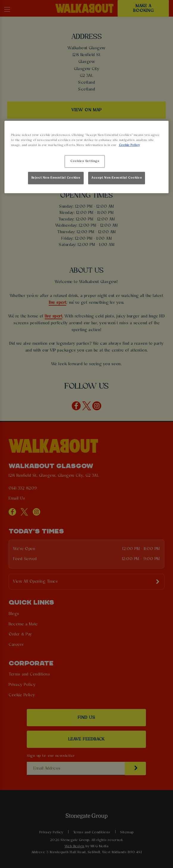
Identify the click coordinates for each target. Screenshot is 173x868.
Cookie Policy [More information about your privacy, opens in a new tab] (129, 145)
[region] (87, 157)
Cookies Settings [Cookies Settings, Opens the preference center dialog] (85, 161)
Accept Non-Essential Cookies (117, 178)
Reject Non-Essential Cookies (56, 178)
